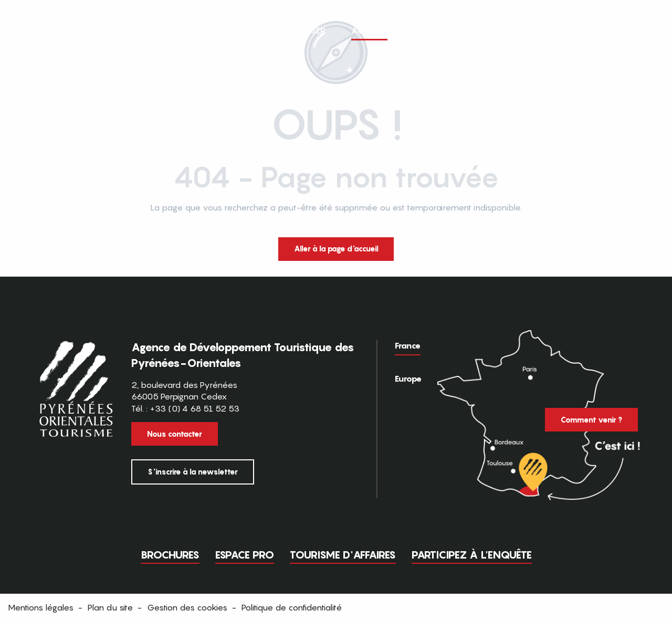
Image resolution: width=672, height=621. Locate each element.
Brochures (170, 555)
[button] (645, 30)
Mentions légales (41, 607)
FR (623, 30)
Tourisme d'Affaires (343, 555)
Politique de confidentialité (292, 607)
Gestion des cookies (187, 607)
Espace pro (245, 555)
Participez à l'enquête (472, 555)
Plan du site (110, 607)
